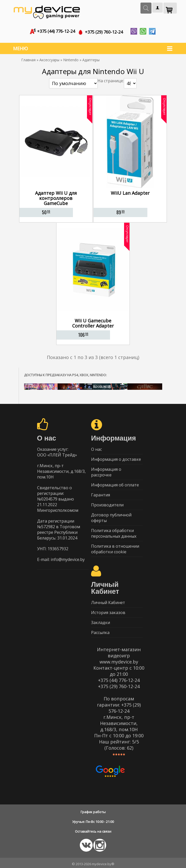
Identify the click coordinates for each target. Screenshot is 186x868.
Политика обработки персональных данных (114, 531)
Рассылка (100, 630)
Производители (107, 503)
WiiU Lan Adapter (130, 191)
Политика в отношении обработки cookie (115, 547)
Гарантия (101, 493)
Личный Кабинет (108, 600)
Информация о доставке (116, 457)
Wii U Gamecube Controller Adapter (93, 321)
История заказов (108, 610)
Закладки (101, 620)
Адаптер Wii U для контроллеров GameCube (56, 196)
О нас (96, 447)
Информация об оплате (115, 483)
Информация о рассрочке (106, 470)
